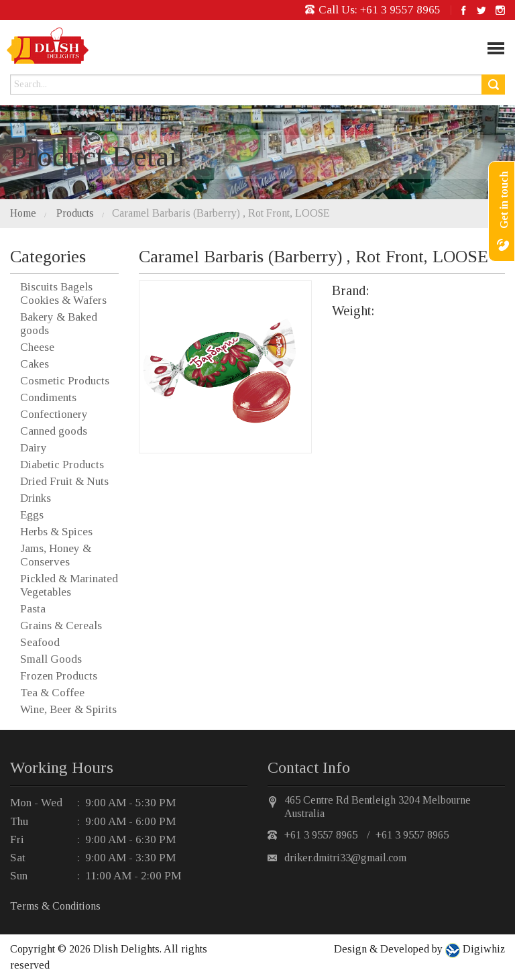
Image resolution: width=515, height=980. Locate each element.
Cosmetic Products (65, 381)
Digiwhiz (482, 949)
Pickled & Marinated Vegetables (69, 585)
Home (23, 213)
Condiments (48, 397)
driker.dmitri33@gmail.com (345, 858)
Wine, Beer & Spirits (68, 709)
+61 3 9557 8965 (400, 10)
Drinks (36, 498)
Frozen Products (59, 676)
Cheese (37, 347)
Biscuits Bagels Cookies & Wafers (63, 293)
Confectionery (54, 414)
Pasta (33, 609)
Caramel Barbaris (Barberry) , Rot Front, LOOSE (221, 213)
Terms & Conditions (55, 906)
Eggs (32, 515)
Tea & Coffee (52, 693)
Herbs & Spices (56, 532)
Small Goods (51, 659)
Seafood (40, 642)
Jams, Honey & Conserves (56, 555)
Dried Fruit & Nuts (64, 481)
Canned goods (54, 431)
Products (75, 213)
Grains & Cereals (61, 625)
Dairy (34, 448)
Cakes (35, 364)
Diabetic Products (62, 465)
